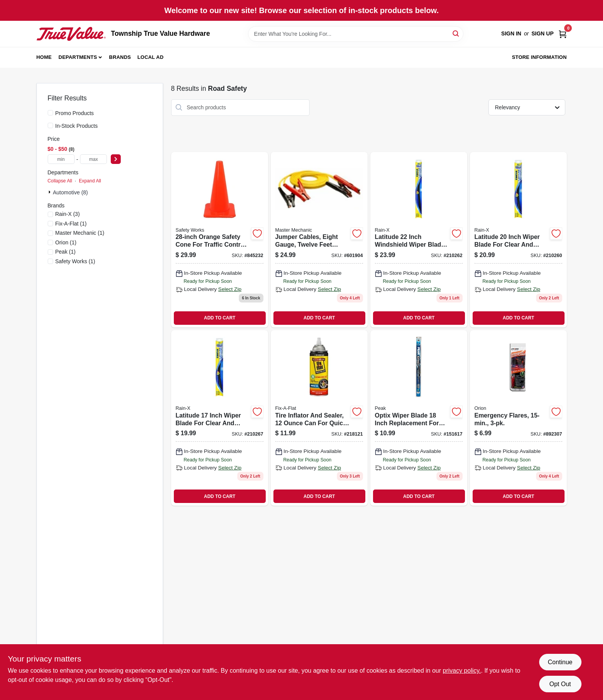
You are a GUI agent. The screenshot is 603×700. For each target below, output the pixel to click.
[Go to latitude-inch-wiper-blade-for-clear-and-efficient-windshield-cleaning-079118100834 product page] (518, 240)
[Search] (456, 33)
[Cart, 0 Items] (563, 34)
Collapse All (60, 181)
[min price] (61, 159)
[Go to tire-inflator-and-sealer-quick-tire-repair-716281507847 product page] (319, 418)
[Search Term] (356, 34)
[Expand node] (50, 192)
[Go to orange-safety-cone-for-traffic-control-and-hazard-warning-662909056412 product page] (220, 240)
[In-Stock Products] (50, 125)
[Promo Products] (50, 113)
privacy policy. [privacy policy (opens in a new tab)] (462, 671)
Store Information (539, 57)
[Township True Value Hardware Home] (71, 34)
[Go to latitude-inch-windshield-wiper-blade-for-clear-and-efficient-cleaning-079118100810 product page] (419, 240)
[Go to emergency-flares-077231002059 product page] (518, 418)
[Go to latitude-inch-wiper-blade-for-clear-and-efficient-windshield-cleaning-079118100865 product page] (220, 418)
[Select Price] (116, 159)
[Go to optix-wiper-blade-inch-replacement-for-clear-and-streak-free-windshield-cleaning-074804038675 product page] (419, 418)
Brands (120, 57)
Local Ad (150, 57)
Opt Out (560, 684)
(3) (68, 214)
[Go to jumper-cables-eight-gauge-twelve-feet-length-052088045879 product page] (319, 240)
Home (44, 57)
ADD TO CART (220, 318)
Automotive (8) (71, 192)
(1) (71, 224)
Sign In (511, 33)
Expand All (90, 181)
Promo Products (75, 113)
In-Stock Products (77, 126)
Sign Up (543, 33)
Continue (560, 662)
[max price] (93, 159)
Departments (78, 57)
